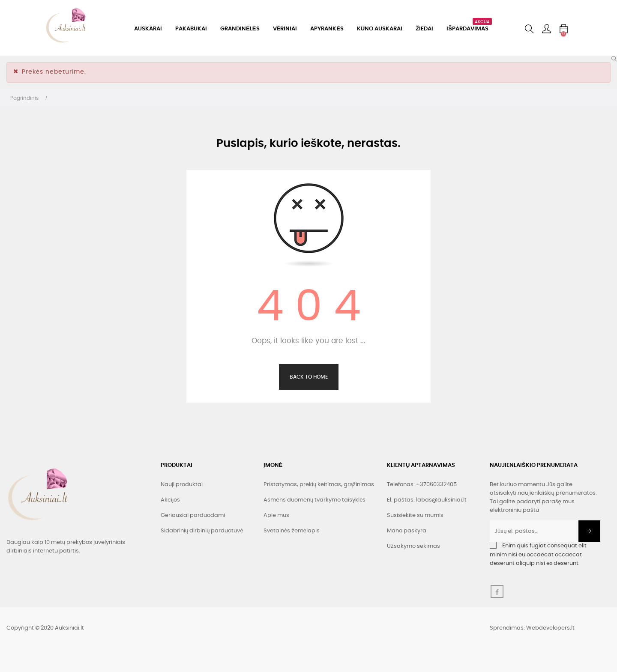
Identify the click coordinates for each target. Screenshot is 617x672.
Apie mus (276, 515)
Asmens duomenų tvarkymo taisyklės (314, 500)
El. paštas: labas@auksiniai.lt (427, 500)
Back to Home (309, 377)
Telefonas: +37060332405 (422, 485)
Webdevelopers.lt (550, 628)
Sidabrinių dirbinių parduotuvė (202, 531)
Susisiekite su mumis (415, 515)
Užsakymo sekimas (413, 546)
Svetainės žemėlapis (292, 531)
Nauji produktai (182, 485)
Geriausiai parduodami (193, 515)
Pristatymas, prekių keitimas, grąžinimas (319, 485)
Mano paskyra (407, 531)
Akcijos (170, 500)
